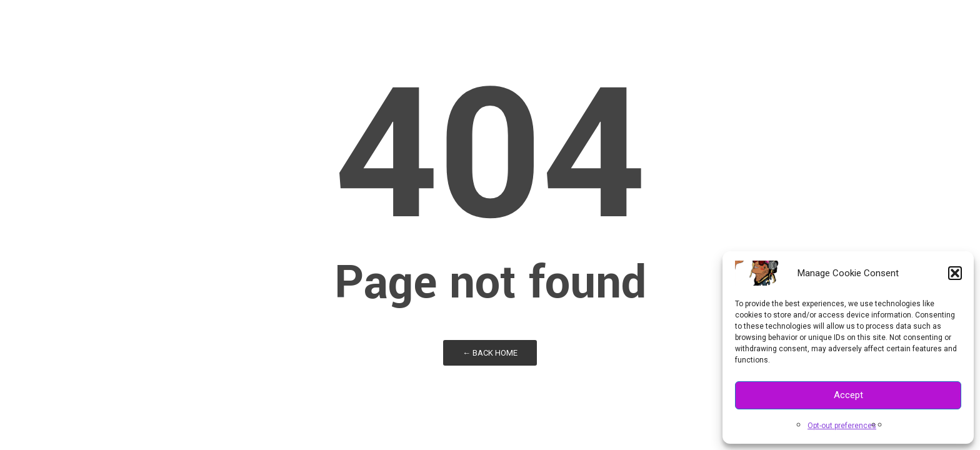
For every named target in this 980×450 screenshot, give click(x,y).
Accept (848, 395)
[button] (955, 273)
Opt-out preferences (842, 426)
